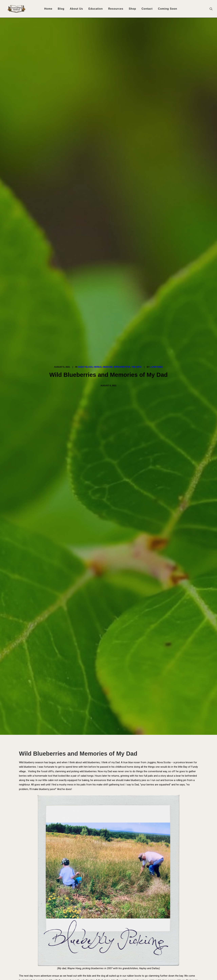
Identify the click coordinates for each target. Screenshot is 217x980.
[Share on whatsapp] (113, 853)
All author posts (81, 679)
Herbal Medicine (103, 45)
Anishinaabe (54, 625)
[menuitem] (48, 9)
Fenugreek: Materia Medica (38, 804)
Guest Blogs (85, 45)
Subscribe (56, 725)
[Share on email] (126, 853)
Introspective (122, 45)
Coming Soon (168, 9)
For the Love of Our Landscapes (108, 802)
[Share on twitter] (95, 853)
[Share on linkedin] (108, 853)
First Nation (97, 625)
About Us (76, 9)
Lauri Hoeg (157, 45)
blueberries (80, 625)
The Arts (136, 45)
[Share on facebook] (91, 853)
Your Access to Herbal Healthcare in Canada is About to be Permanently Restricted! (87, 930)
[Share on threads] (100, 853)
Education (96, 9)
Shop (132, 9)
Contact (147, 9)
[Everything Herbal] (15, 9)
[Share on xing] (122, 853)
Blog (61, 9)
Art (67, 625)
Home (48, 9)
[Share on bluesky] (117, 853)
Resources (116, 9)
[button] (213, 9)
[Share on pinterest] (104, 853)
